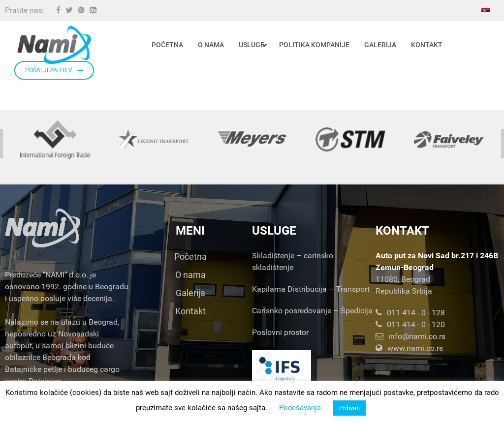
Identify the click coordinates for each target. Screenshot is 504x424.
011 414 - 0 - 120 (410, 324)
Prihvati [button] (349, 408)
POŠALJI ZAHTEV (54, 70)
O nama (190, 275)
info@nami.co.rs (410, 336)
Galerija (190, 293)
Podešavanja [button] (300, 408)
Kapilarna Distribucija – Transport (311, 289)
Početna (190, 257)
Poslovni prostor (280, 332)
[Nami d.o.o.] (54, 45)
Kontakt (190, 311)
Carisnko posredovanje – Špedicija (312, 311)
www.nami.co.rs (409, 348)
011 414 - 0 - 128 (410, 313)
